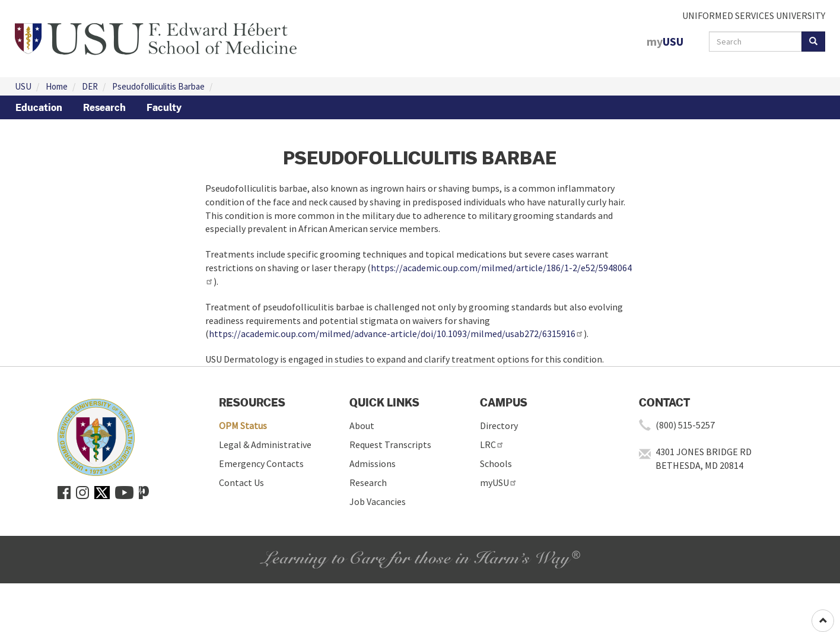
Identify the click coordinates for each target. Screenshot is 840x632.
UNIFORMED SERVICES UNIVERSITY (754, 15)
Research (104, 107)
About (362, 425)
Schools (496, 463)
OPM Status (243, 425)
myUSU (499, 482)
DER (90, 86)
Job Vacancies (378, 501)
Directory (499, 425)
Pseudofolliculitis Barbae (158, 86)
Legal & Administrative (265, 444)
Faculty (164, 107)
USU (23, 86)
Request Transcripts (390, 444)
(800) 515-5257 (685, 425)
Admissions (373, 463)
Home (57, 86)
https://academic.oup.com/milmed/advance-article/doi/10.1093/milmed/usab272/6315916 (396, 334)
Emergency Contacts (261, 463)
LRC (492, 444)
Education (39, 107)
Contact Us (241, 482)
